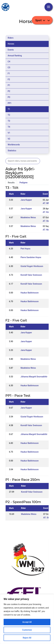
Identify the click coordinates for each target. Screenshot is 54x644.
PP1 (10, 103)
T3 (9, 121)
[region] (27, 619)
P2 (9, 91)
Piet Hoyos (25, 249)
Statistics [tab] (12, 151)
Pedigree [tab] (23, 183)
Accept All (27, 622)
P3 (9, 97)
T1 (9, 109)
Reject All (27, 638)
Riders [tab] (11, 38)
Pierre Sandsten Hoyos (31, 257)
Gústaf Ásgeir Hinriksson (32, 266)
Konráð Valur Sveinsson (31, 275)
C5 (9, 67)
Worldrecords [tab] (14, 145)
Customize (27, 630)
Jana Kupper (26, 200)
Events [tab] (11, 50)
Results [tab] (11, 183)
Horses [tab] (11, 44)
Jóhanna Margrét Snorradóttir (34, 377)
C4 (9, 62)
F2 (9, 79)
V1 (9, 133)
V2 (9, 139)
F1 (9, 73)
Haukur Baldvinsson (30, 293)
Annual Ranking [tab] (15, 56)
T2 (9, 115)
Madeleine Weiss (28, 217)
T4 (9, 127)
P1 (9, 85)
